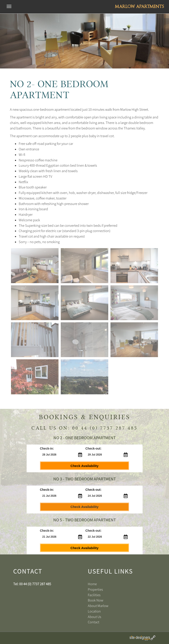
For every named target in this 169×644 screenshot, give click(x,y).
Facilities (94, 595)
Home (92, 584)
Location (94, 611)
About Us (95, 617)
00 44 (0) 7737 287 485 (105, 428)
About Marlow (98, 606)
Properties (95, 590)
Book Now (96, 600)
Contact (94, 622)
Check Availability (84, 466)
